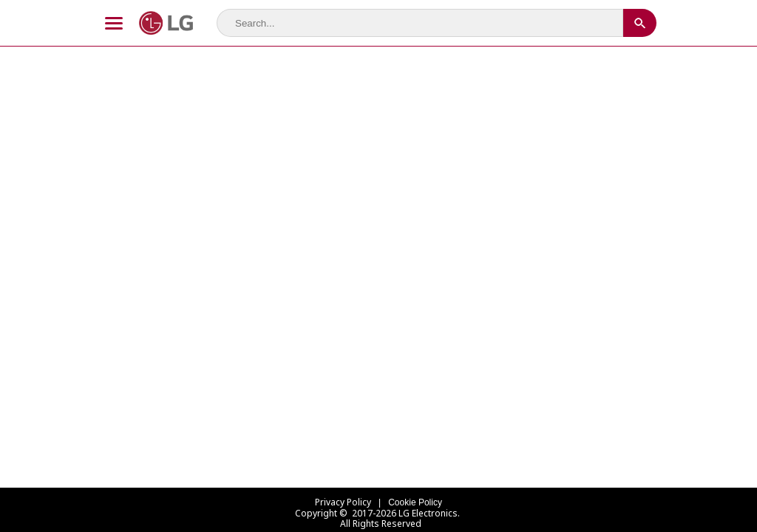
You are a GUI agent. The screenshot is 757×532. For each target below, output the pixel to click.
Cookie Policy (415, 502)
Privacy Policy (343, 502)
